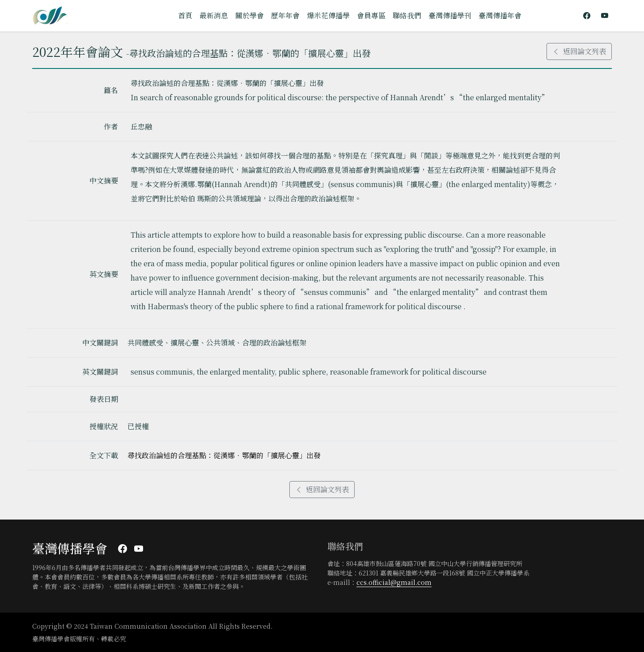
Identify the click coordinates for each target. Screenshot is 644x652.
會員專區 (371, 15)
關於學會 (250, 15)
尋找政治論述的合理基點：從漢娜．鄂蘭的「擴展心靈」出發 (224, 455)
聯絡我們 (407, 15)
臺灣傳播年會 (500, 15)
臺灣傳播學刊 (450, 15)
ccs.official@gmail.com (394, 582)
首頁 (185, 15)
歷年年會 (285, 15)
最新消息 (214, 15)
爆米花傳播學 (328, 15)
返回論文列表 (579, 51)
